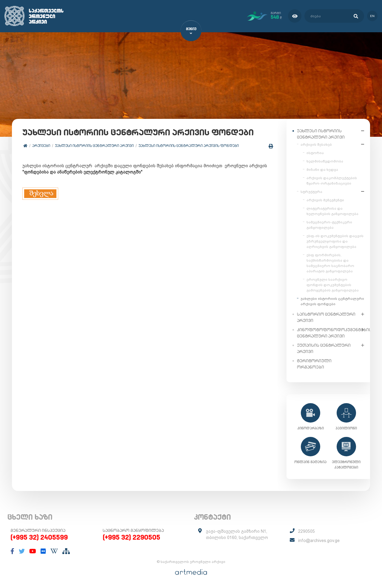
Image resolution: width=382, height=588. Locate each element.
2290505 (306, 531)
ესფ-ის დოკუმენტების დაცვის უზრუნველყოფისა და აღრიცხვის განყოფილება (335, 241)
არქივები (41, 146)
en (372, 16)
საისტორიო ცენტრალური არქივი (326, 317)
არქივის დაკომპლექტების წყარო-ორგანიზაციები (332, 180)
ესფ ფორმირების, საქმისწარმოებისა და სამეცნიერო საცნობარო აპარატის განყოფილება (330, 263)
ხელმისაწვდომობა (325, 161)
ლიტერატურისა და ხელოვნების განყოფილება (332, 211)
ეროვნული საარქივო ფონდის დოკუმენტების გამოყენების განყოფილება (333, 285)
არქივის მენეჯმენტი (325, 200)
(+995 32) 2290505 (131, 537)
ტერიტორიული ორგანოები (314, 364)
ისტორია (315, 153)
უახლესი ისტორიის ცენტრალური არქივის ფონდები (189, 146)
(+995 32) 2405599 (39, 537)
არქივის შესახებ (316, 144)
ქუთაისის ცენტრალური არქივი (324, 348)
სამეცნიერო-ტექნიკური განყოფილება (329, 225)
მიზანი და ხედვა (322, 169)
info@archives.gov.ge (319, 541)
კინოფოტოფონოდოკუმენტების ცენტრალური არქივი (328, 333)
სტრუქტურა (311, 191)
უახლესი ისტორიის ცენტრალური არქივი (94, 146)
